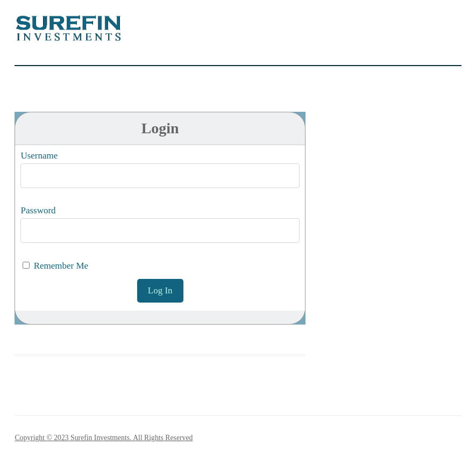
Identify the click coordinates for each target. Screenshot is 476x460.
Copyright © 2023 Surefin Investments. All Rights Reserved (104, 438)
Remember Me (55, 266)
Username (39, 156)
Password (38, 210)
